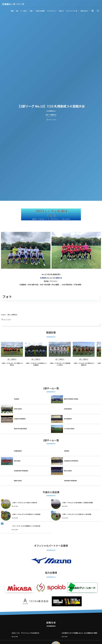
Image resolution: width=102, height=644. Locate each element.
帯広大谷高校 (68, 471)
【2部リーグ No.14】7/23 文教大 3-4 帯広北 (12, 366)
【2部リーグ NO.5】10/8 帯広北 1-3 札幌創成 (36, 366)
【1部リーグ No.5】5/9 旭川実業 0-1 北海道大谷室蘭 (77, 503)
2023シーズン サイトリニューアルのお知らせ (25, 633)
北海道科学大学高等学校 (72, 461)
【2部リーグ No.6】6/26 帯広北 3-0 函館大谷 (84, 366)
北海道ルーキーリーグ (13, 4)
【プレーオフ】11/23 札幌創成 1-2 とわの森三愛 (26, 526)
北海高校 (17, 399)
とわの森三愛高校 (69, 429)
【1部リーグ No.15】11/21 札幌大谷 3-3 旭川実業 (76, 514)
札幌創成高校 (18, 451)
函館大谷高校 (18, 481)
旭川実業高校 (68, 419)
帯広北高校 (17, 461)
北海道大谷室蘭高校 (20, 419)
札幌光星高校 (68, 409)
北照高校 (67, 451)
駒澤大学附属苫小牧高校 (71, 399)
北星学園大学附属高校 (70, 481)
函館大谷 (59, 278)
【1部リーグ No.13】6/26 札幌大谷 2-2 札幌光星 (26, 514)
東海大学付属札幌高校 (20, 429)
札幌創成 (43, 278)
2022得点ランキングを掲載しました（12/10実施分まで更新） (80, 633)
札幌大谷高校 (18, 409)
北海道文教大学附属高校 (21, 471)
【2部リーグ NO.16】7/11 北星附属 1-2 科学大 (60, 366)
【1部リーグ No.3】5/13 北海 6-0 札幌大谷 (24, 503)
